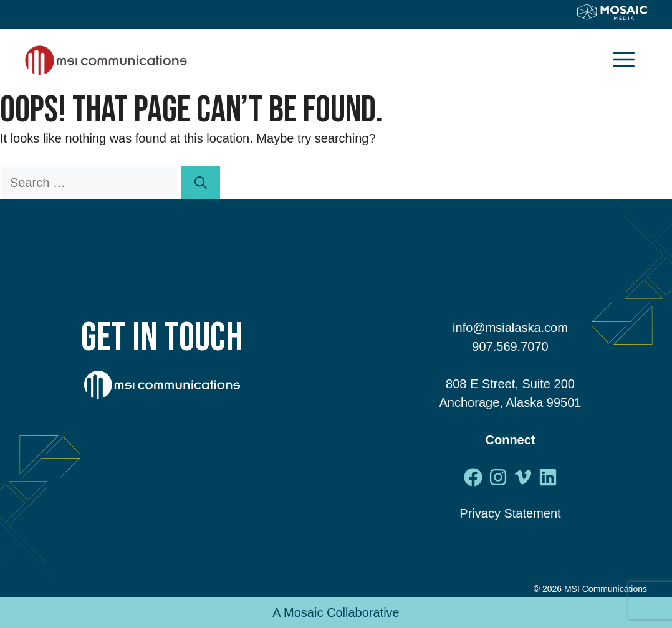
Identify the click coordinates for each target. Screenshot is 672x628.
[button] (624, 60)
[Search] (201, 183)
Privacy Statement (510, 513)
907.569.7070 (510, 346)
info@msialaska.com (510, 328)
